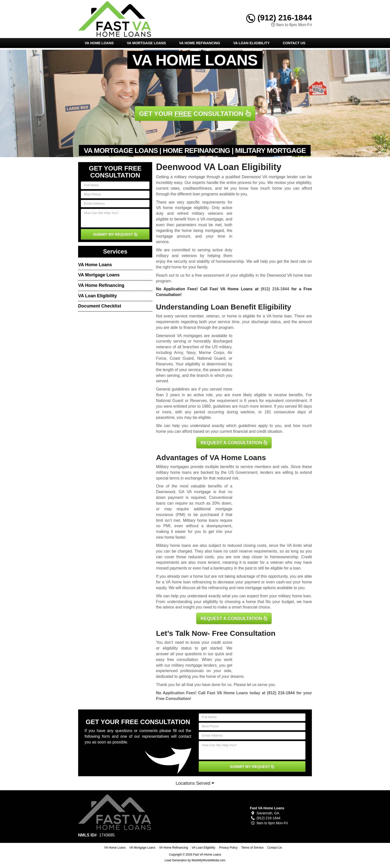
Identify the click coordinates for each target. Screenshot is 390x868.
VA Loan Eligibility (251, 43)
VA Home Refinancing (200, 43)
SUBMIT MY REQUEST (115, 234)
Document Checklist (100, 306)
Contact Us (294, 43)
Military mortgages (172, 467)
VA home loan (279, 316)
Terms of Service (252, 848)
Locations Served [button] (195, 783)
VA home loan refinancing (189, 582)
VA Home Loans (99, 43)
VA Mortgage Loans (146, 43)
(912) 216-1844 (279, 18)
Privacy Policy (228, 848)
